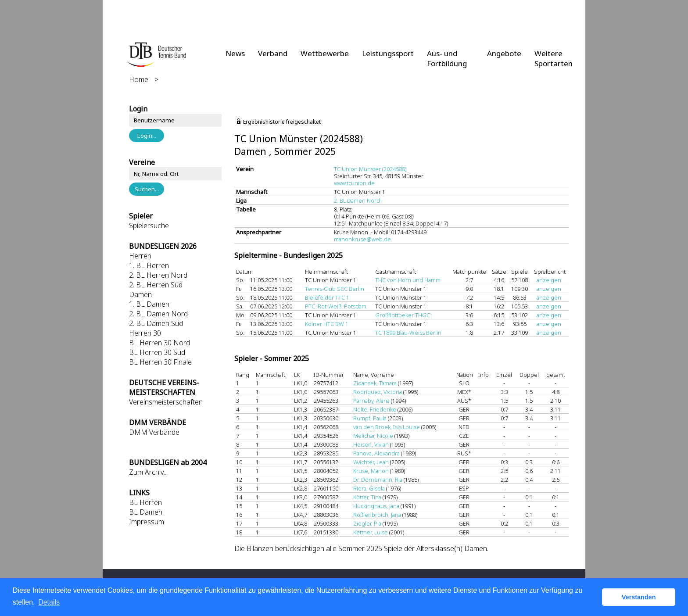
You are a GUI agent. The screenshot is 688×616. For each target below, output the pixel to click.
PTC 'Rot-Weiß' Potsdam (336, 306)
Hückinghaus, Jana (376, 506)
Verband (273, 53)
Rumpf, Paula (370, 418)
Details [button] (49, 602)
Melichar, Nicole (373, 436)
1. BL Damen (149, 304)
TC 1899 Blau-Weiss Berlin (408, 333)
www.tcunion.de (354, 183)
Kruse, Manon (371, 471)
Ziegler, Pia (367, 523)
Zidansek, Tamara (375, 383)
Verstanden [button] (639, 597)
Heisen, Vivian (371, 444)
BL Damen (146, 512)
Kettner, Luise (371, 532)
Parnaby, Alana (371, 401)
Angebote (504, 53)
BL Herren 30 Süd (157, 352)
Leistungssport (388, 53)
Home (139, 79)
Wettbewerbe (325, 53)
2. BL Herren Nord (158, 275)
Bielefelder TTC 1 (327, 297)
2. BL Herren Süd (156, 285)
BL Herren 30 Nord (159, 343)
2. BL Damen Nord (158, 314)
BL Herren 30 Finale (160, 362)
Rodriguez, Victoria (378, 392)
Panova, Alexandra (376, 453)
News (235, 53)
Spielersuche (149, 226)
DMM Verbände (154, 432)
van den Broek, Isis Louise (387, 427)
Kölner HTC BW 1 (327, 324)
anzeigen (549, 280)
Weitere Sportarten (554, 58)
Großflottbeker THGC (403, 315)
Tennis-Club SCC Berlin (335, 289)
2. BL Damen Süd (156, 323)
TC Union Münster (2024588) (370, 169)
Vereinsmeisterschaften (166, 402)
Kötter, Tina (367, 497)
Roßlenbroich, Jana (377, 515)
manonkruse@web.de (362, 239)
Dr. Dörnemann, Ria (378, 480)
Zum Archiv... (148, 472)
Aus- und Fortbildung (447, 58)
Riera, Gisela (369, 488)
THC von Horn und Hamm (408, 280)
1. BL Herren (149, 265)
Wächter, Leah (371, 462)
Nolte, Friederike (375, 409)
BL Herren (145, 502)
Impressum (147, 522)
